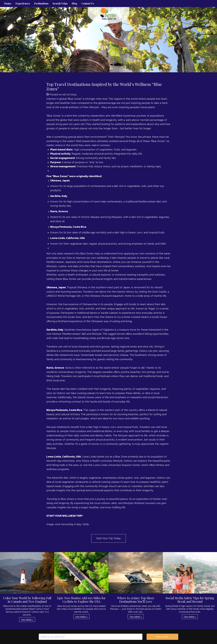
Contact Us (88, 3)
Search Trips (60, 3)
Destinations (41, 3)
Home (8, 3)
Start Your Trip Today (108, 538)
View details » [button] (27, 620)
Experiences (23, 3)
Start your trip (162, 637)
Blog (74, 3)
